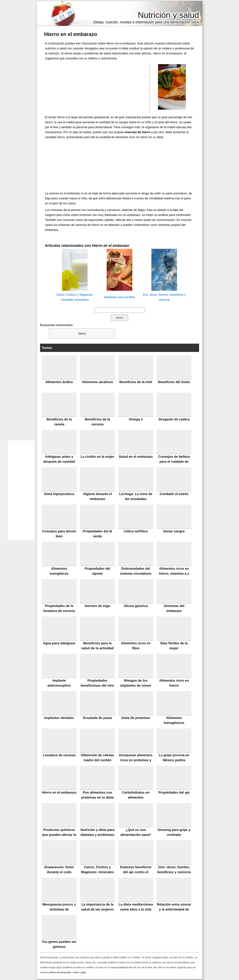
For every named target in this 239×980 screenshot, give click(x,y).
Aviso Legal (80, 972)
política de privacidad (60, 972)
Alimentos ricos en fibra (119, 297)
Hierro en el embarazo (71, 34)
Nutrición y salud (168, 15)
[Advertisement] (97, 88)
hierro (82, 334)
